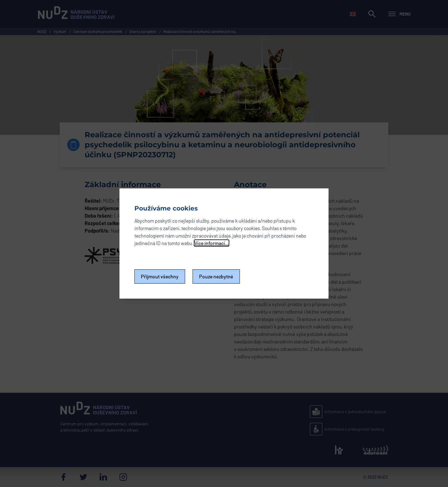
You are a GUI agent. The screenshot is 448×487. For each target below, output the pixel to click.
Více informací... (212, 243)
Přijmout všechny (160, 276)
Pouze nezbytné (216, 276)
